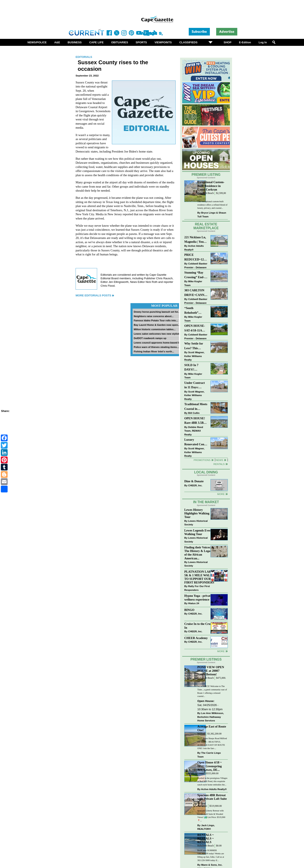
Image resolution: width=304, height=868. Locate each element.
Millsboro (202, 806)
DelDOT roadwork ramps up (150, 338)
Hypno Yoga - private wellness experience (198, 598)
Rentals (219, 464)
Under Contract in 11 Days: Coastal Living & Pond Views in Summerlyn (195, 385)
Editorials (84, 57)
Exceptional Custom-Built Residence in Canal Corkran (211, 186)
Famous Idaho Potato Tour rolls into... (156, 320)
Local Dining (206, 472)
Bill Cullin (194, 413)
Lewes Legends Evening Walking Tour (200, 532)
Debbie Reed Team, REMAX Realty (194, 431)
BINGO (189, 610)
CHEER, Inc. (195, 485)
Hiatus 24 (194, 603)
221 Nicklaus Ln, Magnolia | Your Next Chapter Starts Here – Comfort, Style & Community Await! (195, 240)
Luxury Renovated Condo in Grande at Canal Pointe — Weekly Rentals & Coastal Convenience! (196, 442)
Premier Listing (206, 175)
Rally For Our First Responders (197, 588)
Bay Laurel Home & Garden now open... (157, 325)
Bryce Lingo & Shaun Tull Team (212, 215)
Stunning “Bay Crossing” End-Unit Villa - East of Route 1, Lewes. (195, 275)
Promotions (202, 460)
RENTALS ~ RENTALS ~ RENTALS (206, 838)
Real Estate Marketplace (206, 226)
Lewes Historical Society (196, 523)
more (221, 651)
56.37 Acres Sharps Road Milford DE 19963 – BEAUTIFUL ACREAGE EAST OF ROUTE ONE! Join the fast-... (212, 743)
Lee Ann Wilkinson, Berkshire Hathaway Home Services (211, 717)
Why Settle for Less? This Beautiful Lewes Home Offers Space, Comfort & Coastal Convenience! (196, 346)
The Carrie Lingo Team (209, 755)
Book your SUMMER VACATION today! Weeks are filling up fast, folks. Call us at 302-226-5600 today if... (211, 855)
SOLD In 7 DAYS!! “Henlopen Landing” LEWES (191, 368)
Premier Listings (206, 659)
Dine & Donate (194, 481)
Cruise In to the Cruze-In (199, 626)
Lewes (201, 773)
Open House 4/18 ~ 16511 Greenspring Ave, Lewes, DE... (210, 766)
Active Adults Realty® (194, 248)
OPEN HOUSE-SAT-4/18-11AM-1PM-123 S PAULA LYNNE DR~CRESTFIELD (196, 328)
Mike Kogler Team (193, 283)
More (221, 494)
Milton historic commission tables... (155, 329)
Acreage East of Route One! (212, 728)
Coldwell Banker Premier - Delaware (196, 265)
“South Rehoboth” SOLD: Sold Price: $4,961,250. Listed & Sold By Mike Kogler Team (196, 311)
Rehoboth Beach (206, 193)
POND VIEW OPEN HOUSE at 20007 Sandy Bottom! (211, 671)
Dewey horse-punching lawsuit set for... (157, 312)
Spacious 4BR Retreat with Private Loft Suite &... (212, 799)
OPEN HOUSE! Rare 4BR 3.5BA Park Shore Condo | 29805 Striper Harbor (195, 421)
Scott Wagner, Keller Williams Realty (194, 356)
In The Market (206, 502)
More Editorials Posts (93, 295)
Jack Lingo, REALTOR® (206, 827)
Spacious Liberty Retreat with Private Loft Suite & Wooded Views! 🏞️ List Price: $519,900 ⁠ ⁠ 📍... (212, 816)
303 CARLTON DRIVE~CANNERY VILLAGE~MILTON (196, 293)
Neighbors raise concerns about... (153, 316)
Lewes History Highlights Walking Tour (197, 513)
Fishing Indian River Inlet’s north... (154, 351)
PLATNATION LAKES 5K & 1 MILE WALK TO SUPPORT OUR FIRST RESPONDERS (200, 577)
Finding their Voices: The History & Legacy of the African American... (199, 553)
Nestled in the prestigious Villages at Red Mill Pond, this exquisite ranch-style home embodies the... (212, 781)
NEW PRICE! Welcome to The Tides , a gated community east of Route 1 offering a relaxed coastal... (212, 691)
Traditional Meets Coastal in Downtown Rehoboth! (196, 407)
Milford (201, 734)
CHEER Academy (196, 638)
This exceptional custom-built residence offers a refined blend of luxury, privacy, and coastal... (212, 205)
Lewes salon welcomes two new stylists (157, 334)
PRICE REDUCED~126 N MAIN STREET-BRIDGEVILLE (195, 257)
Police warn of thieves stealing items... (156, 347)
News (219, 460)
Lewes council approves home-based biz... (159, 343)
